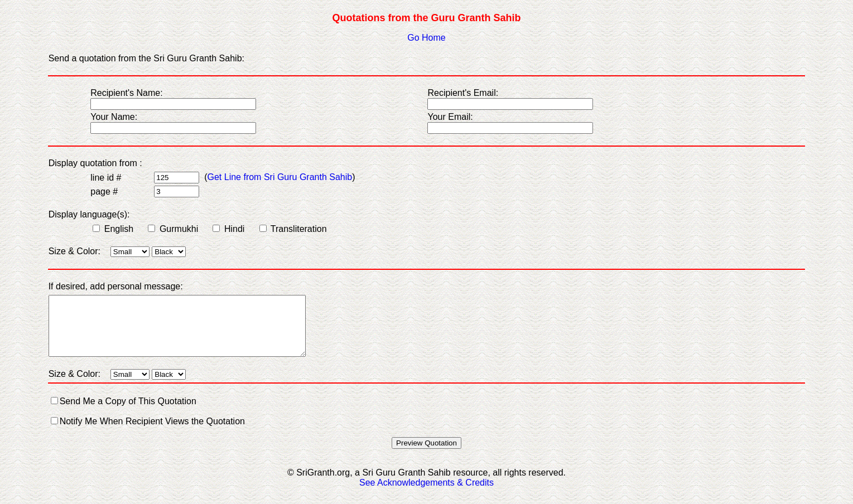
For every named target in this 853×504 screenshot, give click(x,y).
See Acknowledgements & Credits (426, 494)
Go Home (426, 38)
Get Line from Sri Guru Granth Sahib (280, 177)
